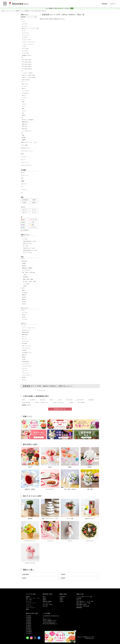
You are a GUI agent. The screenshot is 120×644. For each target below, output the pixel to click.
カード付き (25, 239)
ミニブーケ (24, 157)
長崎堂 (24, 357)
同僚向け (24, 299)
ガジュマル (25, 26)
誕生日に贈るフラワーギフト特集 (83, 603)
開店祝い (24, 266)
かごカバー (25, 86)
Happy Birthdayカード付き (29, 241)
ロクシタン (25, 368)
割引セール (79, 600)
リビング (24, 104)
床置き (24, 115)
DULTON (24, 350)
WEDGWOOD (25, 332)
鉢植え (23, 154)
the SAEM (24, 344)
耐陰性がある (25, 122)
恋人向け (24, 302)
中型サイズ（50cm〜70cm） (29, 75)
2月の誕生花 (29, 618)
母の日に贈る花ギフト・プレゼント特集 (85, 601)
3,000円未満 (25, 200)
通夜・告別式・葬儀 (28, 279)
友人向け (24, 297)
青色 (23, 227)
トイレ (24, 106)
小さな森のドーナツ (27, 353)
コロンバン (25, 339)
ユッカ (24, 31)
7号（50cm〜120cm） (27, 69)
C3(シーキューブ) (26, 346)
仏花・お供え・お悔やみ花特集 (83, 606)
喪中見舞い (26, 277)
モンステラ (25, 24)
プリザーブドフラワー (26, 165)
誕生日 (44, 597)
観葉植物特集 (79, 608)
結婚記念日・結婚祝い (27, 268)
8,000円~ (34, 203)
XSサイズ (25, 210)
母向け (24, 290)
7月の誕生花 (29, 625)
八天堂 (24, 359)
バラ (22, 187)
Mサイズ (25, 212)
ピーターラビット (26, 364)
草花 (22, 178)
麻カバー (24, 89)
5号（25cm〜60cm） (27, 64)
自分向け (24, 304)
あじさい (23, 172)
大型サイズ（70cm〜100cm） (29, 78)
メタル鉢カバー (26, 93)
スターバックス (26, 348)
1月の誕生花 (29, 616)
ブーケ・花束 (24, 145)
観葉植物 (18, 11)
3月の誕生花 (29, 619)
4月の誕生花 (29, 621)
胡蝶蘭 (23, 181)
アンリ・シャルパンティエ (28, 328)
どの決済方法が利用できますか (49, 622)
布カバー (24, 95)
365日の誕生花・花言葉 (81, 605)
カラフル (33, 227)
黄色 (32, 225)
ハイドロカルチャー (27, 131)
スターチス (24, 184)
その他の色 (24, 230)
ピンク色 (33, 220)
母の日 (24, 315)
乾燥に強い (25, 124)
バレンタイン (25, 312)
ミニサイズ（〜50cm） (28, 73)
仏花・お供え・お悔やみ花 (28, 272)
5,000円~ (25, 203)
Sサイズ (34, 210)
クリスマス (25, 319)
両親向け (24, 295)
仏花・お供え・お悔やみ (48, 605)
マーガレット (24, 190)
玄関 (23, 102)
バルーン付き (25, 246)
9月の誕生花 (29, 628)
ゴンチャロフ (25, 341)
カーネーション (25, 175)
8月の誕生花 (29, 627)
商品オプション (24, 237)
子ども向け (25, 293)
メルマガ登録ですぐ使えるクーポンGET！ (58, 8)
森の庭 (24, 377)
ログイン (113, 4)
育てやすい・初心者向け (28, 120)
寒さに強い (25, 126)
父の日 (24, 317)
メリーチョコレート (27, 375)
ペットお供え (26, 284)
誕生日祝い (25, 261)
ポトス (22, 11)
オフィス (24, 111)
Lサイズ (34, 212)
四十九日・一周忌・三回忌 (30, 281)
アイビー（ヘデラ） (27, 40)
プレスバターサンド (27, 366)
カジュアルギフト (26, 270)
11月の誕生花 (29, 632)
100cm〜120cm (26, 80)
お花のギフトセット (26, 148)
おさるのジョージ (26, 330)
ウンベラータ (25, 33)
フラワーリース (25, 162)
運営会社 (80, 637)
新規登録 (105, 4)
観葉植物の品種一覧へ (60, 409)
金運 (23, 135)
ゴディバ (24, 337)
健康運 (24, 137)
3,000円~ (34, 200)
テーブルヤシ (25, 51)
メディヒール (25, 373)
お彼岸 (25, 286)
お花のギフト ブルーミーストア (8, 11)
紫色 (23, 225)
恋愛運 (24, 140)
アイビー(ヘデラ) (26, 402)
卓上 (23, 113)
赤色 (23, 220)
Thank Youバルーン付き (29, 248)
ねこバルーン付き (27, 253)
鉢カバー (23, 82)
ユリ (22, 192)
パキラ (24, 22)
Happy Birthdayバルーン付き (30, 250)
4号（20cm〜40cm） (27, 62)
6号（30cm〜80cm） (27, 66)
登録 (72, 8)
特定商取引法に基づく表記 (89, 637)
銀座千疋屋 (25, 335)
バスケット (25, 98)
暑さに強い (25, 129)
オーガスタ (25, 37)
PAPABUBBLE (26, 362)
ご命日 (25, 275)
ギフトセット (29, 601)
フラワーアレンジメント (27, 151)
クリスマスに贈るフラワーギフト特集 (84, 597)
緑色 (23, 222)
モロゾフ (24, 380)
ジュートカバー (26, 91)
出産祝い (24, 263)
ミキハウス (25, 371)
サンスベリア (25, 35)
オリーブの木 (25, 49)
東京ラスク (25, 355)
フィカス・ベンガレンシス (28, 42)
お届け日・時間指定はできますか (50, 621)
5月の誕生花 (29, 622)
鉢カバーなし (25, 84)
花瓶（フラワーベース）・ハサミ (29, 142)
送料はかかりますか (47, 619)
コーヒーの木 (25, 53)
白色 (32, 222)
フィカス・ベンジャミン (28, 44)
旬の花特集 (79, 598)
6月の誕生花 (29, 624)
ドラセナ (24, 46)
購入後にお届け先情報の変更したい (50, 624)
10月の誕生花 (29, 630)
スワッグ (23, 160)
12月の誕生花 (29, 633)
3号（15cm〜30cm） (27, 60)
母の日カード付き (27, 244)
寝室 (23, 109)
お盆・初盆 (45, 606)
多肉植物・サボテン (27, 55)
